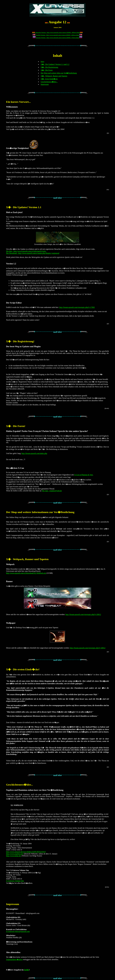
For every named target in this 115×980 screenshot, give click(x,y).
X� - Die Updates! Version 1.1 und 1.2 (55, 64)
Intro (42, 62)
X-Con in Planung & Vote (84, 475)
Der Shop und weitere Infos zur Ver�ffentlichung (59, 73)
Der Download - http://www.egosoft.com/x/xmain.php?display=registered (33, 253)
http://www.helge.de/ (14, 856)
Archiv (27, 970)
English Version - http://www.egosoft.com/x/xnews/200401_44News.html (57, 35)
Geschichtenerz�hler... (49, 82)
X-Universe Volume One (15, 881)
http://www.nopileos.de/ (15, 854)
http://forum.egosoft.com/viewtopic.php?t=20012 (83, 614)
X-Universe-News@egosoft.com (18, 931)
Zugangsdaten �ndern (14, 959)
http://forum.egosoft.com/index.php (34, 453)
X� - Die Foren (47, 70)
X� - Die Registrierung (49, 67)
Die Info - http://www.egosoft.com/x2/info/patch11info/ (26, 251)
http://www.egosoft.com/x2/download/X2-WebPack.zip (26, 573)
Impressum (45, 84)
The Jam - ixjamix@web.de (52, 491)
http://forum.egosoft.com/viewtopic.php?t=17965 (77, 307)
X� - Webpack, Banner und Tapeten (54, 76)
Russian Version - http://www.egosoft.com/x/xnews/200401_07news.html (57, 38)
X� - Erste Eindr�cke (49, 79)
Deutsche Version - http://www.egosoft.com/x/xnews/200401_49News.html (57, 32)
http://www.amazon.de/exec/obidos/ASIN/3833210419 (26, 852)
